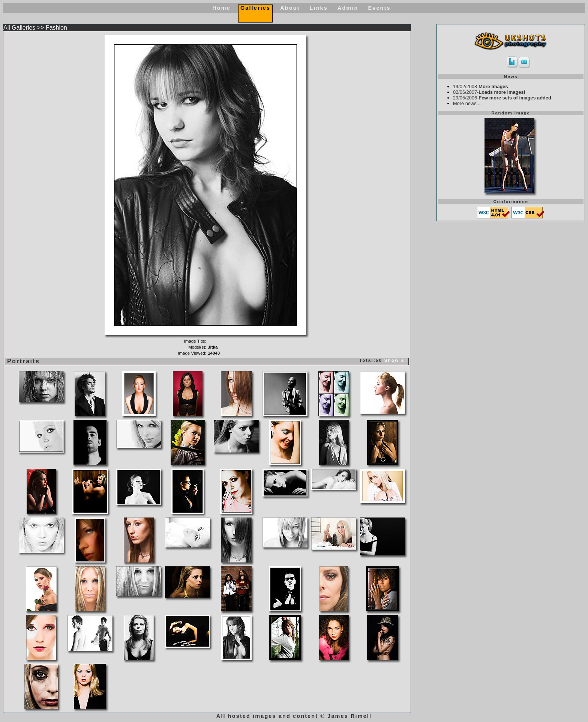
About (290, 8)
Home (221, 8)
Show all (397, 360)
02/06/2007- (489, 92)
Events (379, 8)
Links (319, 8)
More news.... (467, 103)
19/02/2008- (481, 86)
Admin (348, 8)
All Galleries (19, 28)
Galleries (255, 8)
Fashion (56, 28)
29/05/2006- (502, 98)
